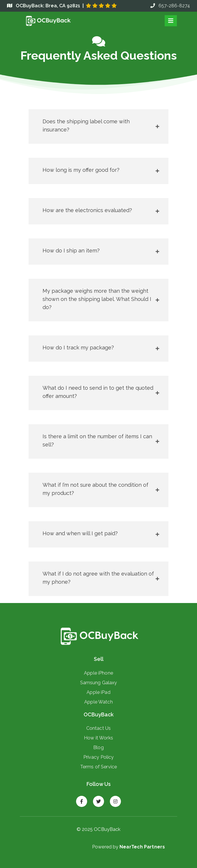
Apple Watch (98, 702)
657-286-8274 (170, 6)
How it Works (98, 738)
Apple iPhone (98, 673)
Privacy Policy (99, 757)
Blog (98, 747)
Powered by (129, 847)
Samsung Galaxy (99, 682)
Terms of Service (98, 767)
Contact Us (98, 728)
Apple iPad (98, 692)
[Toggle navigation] (171, 21)
